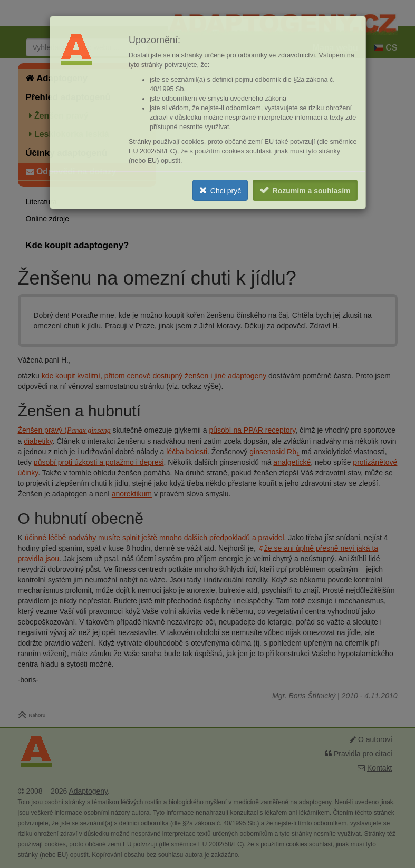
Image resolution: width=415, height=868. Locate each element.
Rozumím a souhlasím (312, 191)
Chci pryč (226, 191)
